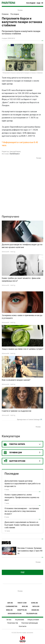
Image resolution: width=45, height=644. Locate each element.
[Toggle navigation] (40, 3)
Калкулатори (11, 436)
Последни (31, 3)
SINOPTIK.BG (22, 610)
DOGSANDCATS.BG (15, 614)
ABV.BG (10, 603)
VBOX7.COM (22, 603)
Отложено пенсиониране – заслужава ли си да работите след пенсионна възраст (22, 511)
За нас (9, 620)
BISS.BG (25, 606)
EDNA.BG (9, 610)
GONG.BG (34, 603)
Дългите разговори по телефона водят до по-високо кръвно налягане (22, 246)
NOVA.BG (36, 606)
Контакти (23, 626)
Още (23, 572)
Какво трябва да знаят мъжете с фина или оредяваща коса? (21, 279)
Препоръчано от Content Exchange (30, 419)
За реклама (19, 620)
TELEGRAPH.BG (32, 614)
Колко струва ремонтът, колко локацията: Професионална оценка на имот (22, 497)
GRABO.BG (35, 610)
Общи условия (33, 620)
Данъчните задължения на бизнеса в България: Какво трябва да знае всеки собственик (22, 525)
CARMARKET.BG (12, 606)
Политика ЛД (13, 623)
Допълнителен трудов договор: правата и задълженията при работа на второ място (22, 484)
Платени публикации (30, 623)
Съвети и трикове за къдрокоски (16, 411)
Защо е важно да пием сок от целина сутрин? (22, 349)
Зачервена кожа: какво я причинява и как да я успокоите (22, 317)
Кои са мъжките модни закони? (16, 380)
